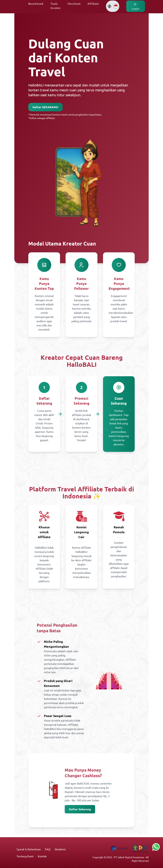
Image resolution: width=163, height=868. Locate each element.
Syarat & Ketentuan (29, 849)
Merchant (74, 3)
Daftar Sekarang (80, 809)
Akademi (60, 849)
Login (136, 6)
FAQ (48, 849)
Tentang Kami (25, 856)
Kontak (42, 856)
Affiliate (93, 3)
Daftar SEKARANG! (45, 107)
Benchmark (36, 3)
